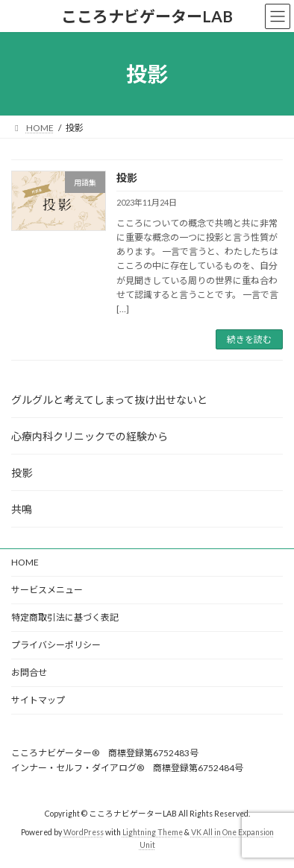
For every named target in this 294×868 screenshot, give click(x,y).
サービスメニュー (47, 590)
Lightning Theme (153, 832)
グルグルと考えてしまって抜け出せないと (109, 400)
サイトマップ (38, 700)
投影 (127, 178)
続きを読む (249, 339)
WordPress (84, 832)
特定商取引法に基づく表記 (65, 617)
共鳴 (22, 509)
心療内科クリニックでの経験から (90, 436)
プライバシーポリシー (56, 645)
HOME (25, 562)
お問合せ (29, 672)
